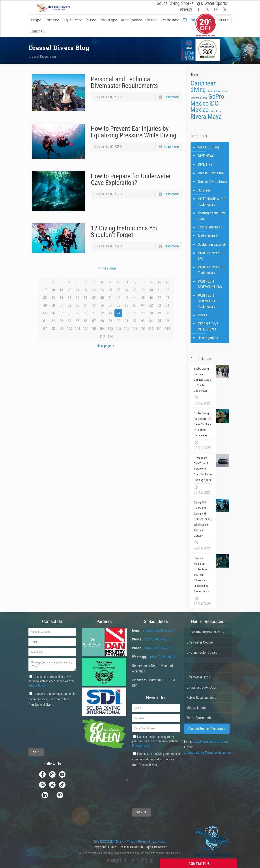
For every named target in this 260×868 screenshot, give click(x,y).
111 (159, 329)
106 (118, 329)
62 (151, 305)
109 (143, 329)
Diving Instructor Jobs (202, 687)
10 (118, 282)
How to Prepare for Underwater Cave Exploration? (131, 179)
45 (143, 298)
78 (151, 313)
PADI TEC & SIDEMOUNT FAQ (210, 284)
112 (167, 329)
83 (61, 321)
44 (135, 298)
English (224, 20)
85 (78, 321)
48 (167, 298)
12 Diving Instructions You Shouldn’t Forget (125, 231)
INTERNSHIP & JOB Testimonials (212, 202)
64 (167, 305)
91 (127, 321)
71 (94, 313)
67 (61, 313)
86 (86, 321)
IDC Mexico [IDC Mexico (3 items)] (204, 107)
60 (135, 305)
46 (151, 298)
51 (61, 305)
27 (127, 290)
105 (110, 329)
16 (167, 282)
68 (69, 313)
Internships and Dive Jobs (212, 216)
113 (102, 336)
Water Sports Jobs (199, 718)
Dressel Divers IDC (211, 173)
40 (102, 298)
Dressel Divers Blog (42, 56)
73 (110, 313)
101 (78, 329)
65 (45, 313)
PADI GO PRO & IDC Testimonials (212, 270)
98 (53, 329)
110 (151, 329)
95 (159, 321)
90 (118, 321)
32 (167, 290)
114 (110, 336)
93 (143, 321)
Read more (171, 97)
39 (94, 298)
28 (135, 290)
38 (86, 298)
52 (69, 305)
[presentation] (45, 724)
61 (143, 305)
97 (45, 329)
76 (135, 313)
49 (45, 305)
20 (69, 290)
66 (53, 313)
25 (110, 290)
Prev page (106, 268)
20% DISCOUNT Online (109, 842)
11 (127, 282)
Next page (106, 346)
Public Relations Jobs (201, 698)
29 (143, 290)
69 (78, 313)
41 (110, 298)
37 (78, 298)
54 (86, 305)
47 (159, 298)
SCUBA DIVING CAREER (208, 632)
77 (143, 313)
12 (135, 282)
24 (102, 290)
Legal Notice (158, 842)
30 (151, 290)
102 (86, 329)
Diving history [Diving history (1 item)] (213, 91)
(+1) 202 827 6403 (156, 639)
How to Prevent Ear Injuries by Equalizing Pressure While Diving (134, 132)
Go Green (204, 190)
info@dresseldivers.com (160, 630)
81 (45, 321)
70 (86, 313)
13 (143, 282)
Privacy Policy (37, 686)
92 (135, 321)
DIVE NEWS (206, 156)
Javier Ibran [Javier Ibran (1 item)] (215, 111)
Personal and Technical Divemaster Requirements (124, 82)
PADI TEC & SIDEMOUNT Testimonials (207, 301)
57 (110, 305)
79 (159, 313)
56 (102, 305)
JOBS (208, 667)
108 (135, 329)
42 (118, 298)
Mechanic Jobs (197, 708)
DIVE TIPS (205, 164)
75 (127, 313)
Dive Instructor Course (202, 652)
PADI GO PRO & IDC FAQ (212, 256)
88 (102, 321)
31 (159, 290)
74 (118, 313)
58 (118, 305)
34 (53, 298)
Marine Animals (208, 236)
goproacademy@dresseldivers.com (208, 753)
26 (118, 290)
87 (94, 321)
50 (53, 305)
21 (78, 290)
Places (203, 315)
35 (61, 298)
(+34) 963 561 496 (156, 648)
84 (69, 321)
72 (102, 313)
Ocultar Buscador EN (212, 244)
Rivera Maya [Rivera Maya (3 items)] (206, 117)
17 (45, 290)
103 (94, 329)
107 (127, 329)
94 (151, 321)
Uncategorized (208, 338)
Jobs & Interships (210, 227)
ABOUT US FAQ (208, 147)
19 (61, 290)
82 (53, 321)
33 (45, 298)
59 (127, 305)
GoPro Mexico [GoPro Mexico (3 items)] (207, 100)
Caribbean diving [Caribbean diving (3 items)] (204, 86)
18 (53, 290)
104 (102, 329)
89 (110, 321)
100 (69, 329)
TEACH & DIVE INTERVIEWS (208, 327)
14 (151, 282)
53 (78, 305)
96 (167, 321)
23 (94, 290)
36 (69, 298)
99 (61, 329)
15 (159, 282)
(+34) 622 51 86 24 (162, 657)
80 (167, 313)
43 (127, 298)
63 (159, 305)
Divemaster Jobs (198, 677)
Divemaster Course (200, 642)
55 (94, 305)
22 (86, 290)
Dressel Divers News (212, 182)
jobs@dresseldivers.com (211, 742)
